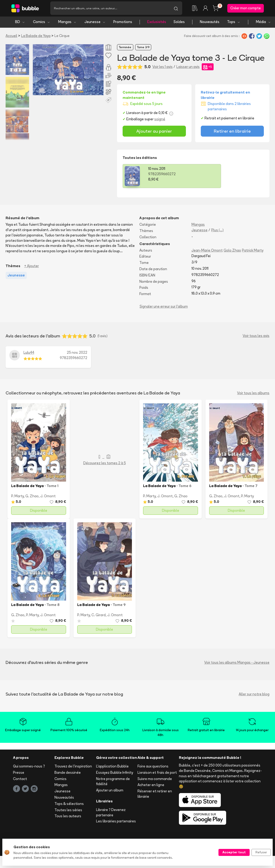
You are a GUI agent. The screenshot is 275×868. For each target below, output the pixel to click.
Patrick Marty (253, 251)
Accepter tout (234, 852)
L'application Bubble (112, 767)
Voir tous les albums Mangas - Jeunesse (237, 663)
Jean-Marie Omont (207, 251)
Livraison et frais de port (157, 773)
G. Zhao (32, 497)
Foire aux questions (153, 767)
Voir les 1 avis (163, 67)
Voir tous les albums (253, 394)
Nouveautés (210, 23)
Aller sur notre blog (254, 695)
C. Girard (99, 616)
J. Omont (48, 497)
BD (20, 23)
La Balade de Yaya (36, 36)
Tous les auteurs (68, 817)
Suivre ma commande (155, 779)
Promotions (123, 23)
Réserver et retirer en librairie (155, 795)
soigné (160, 120)
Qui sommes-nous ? (29, 767)
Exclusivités (157, 23)
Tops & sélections (69, 804)
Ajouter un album (110, 791)
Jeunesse (95, 23)
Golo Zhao (232, 251)
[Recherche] (110, 9)
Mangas (67, 23)
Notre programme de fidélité (113, 782)
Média (263, 23)
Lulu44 (29, 353)
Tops (234, 23)
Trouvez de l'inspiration (73, 767)
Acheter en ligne (151, 786)
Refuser (261, 852)
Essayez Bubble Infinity (115, 773)
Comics (42, 23)
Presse (19, 773)
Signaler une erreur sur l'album (164, 307)
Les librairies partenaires (116, 822)
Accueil (11, 36)
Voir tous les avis (256, 337)
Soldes (179, 23)
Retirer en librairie (232, 132)
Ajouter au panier (154, 132)
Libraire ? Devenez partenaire (111, 813)
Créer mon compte (246, 8)
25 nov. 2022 (77, 353)
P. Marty (17, 497)
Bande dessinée (68, 773)
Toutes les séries (68, 811)
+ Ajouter (32, 267)
